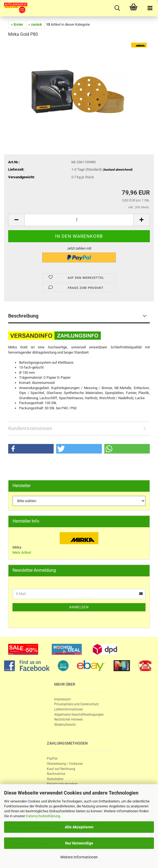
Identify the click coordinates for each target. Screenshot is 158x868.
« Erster (17, 24)
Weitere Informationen (79, 857)
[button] (31, 449)
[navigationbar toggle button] (150, 8)
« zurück (35, 24)
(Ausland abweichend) (118, 170)
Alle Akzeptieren (79, 827)
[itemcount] (79, 220)
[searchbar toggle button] (117, 8)
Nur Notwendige (79, 843)
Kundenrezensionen (30, 428)
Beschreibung (23, 316)
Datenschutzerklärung (43, 816)
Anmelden (79, 607)
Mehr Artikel (22, 553)
